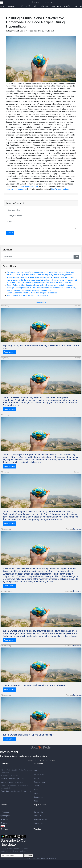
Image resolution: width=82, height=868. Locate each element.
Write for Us (38, 823)
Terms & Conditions (9, 778)
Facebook (5, 812)
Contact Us (38, 812)
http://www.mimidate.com (61, 189)
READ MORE (41, 303)
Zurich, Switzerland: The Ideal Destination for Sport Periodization (32, 293)
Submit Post (39, 775)
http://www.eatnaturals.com (16, 189)
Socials (4, 805)
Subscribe (28, 856)
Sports (36, 778)
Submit (10, 233)
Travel (36, 786)
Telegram (5, 823)
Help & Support (40, 805)
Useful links (38, 763)
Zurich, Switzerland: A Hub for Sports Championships (27, 295)
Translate (37, 829)
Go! (76, 257)
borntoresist (77, 529)
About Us (37, 816)
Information (5, 763)
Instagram (6, 816)
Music (36, 790)
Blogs (36, 801)
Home (36, 771)
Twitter (4, 819)
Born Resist (42, 2)
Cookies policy (12, 782)
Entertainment (39, 782)
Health (36, 793)
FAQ (21, 782)
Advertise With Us (41, 819)
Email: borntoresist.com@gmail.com (16, 791)
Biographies (39, 797)
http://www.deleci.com (30, 186)
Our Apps (4, 829)
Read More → (10, 352)
